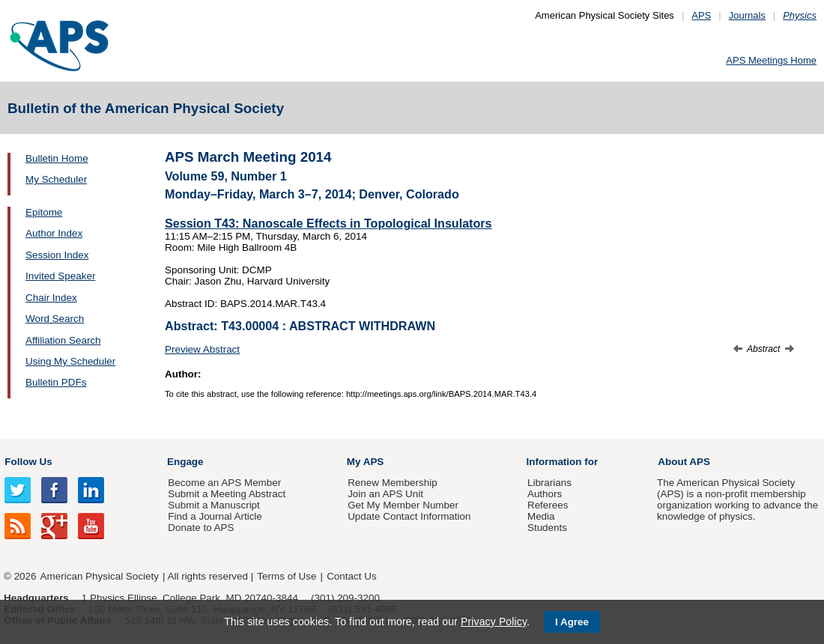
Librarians (549, 483)
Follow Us (28, 462)
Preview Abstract (202, 349)
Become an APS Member (224, 483)
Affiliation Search (63, 340)
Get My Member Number (403, 505)
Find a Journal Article (215, 516)
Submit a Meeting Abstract (227, 494)
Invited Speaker (60, 276)
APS (701, 15)
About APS (684, 462)
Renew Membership (393, 483)
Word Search (55, 319)
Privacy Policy (494, 622)
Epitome (44, 212)
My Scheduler (56, 179)
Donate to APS (201, 528)
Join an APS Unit (385, 494)
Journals (747, 15)
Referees (548, 505)
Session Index (57, 255)
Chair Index (51, 298)
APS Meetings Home (771, 60)
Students (547, 528)
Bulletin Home (57, 158)
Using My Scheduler (70, 361)
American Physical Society (100, 576)
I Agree (572, 622)
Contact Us (351, 576)
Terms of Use (287, 576)
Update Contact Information (409, 516)
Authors (545, 494)
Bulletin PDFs (56, 382)
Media (541, 516)
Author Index (54, 233)
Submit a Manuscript (213, 505)
